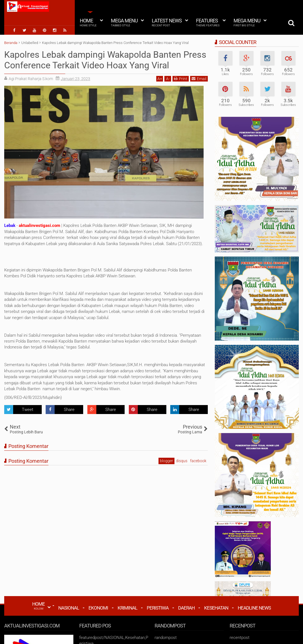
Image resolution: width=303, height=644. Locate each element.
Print (181, 79)
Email (199, 79)
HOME (39, 606)
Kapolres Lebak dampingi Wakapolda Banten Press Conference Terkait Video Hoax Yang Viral (105, 60)
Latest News (167, 22)
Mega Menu (124, 22)
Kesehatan (216, 608)
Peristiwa (158, 608)
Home (88, 22)
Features (208, 22)
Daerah (186, 608)
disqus (182, 461)
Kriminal (127, 608)
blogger (166, 461)
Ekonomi (98, 608)
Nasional (69, 608)
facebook (198, 461)
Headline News (254, 608)
